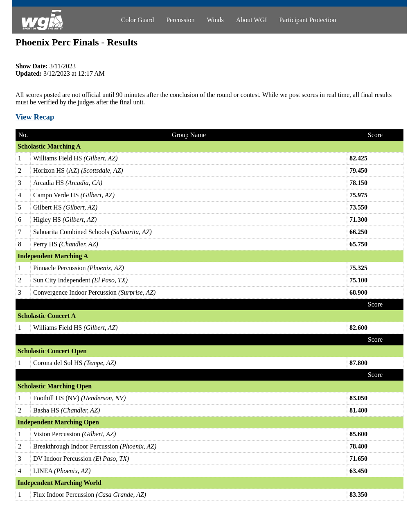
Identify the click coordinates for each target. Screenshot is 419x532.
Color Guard (137, 20)
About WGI (252, 20)
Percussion (180, 20)
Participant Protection (307, 20)
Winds (215, 20)
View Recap (35, 117)
